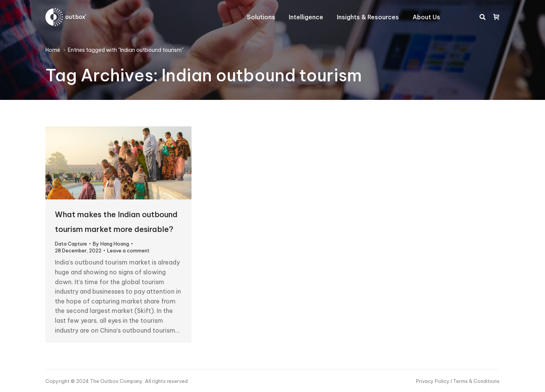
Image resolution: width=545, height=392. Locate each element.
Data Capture (71, 244)
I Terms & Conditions (475, 381)
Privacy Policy (433, 381)
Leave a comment (128, 250)
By (111, 244)
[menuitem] (261, 17)
